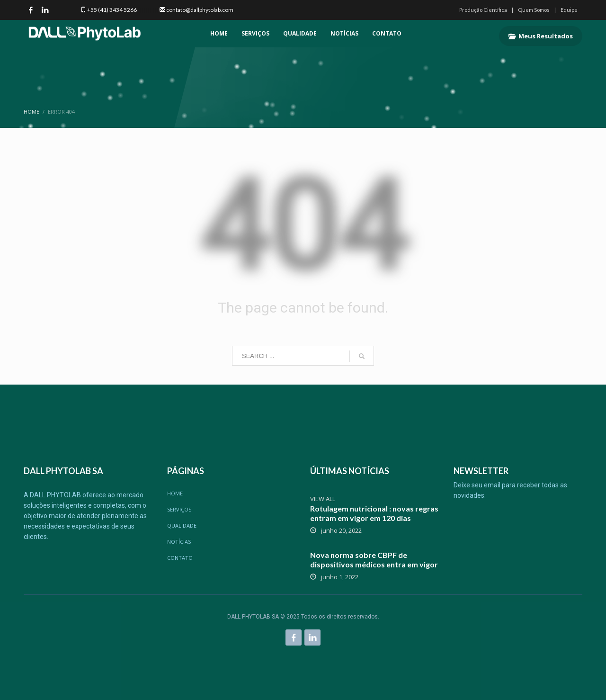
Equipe (569, 10)
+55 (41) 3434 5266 (112, 10)
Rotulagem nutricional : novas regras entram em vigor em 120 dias (374, 513)
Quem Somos (534, 10)
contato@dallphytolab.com (200, 10)
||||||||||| (148, 10)
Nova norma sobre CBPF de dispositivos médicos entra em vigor (374, 560)
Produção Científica (483, 10)
